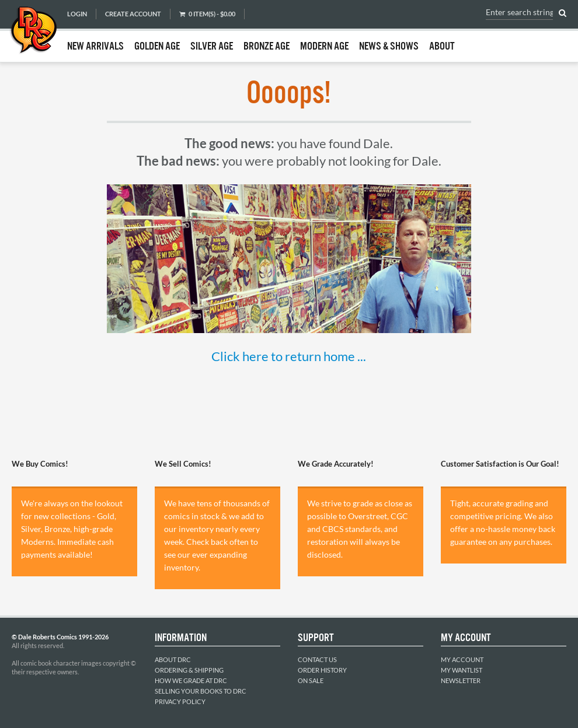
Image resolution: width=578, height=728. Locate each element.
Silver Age (212, 47)
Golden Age (157, 47)
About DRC (173, 659)
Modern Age (324, 47)
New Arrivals (95, 47)
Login (77, 14)
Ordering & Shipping (189, 670)
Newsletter (461, 680)
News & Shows (389, 47)
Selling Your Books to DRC (201, 691)
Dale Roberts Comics (33, 31)
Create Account (133, 14)
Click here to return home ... (289, 356)
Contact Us (317, 659)
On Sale (311, 680)
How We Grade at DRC (191, 680)
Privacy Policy (180, 701)
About (442, 47)
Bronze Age (267, 47)
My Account (462, 659)
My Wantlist (462, 670)
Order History (322, 670)
